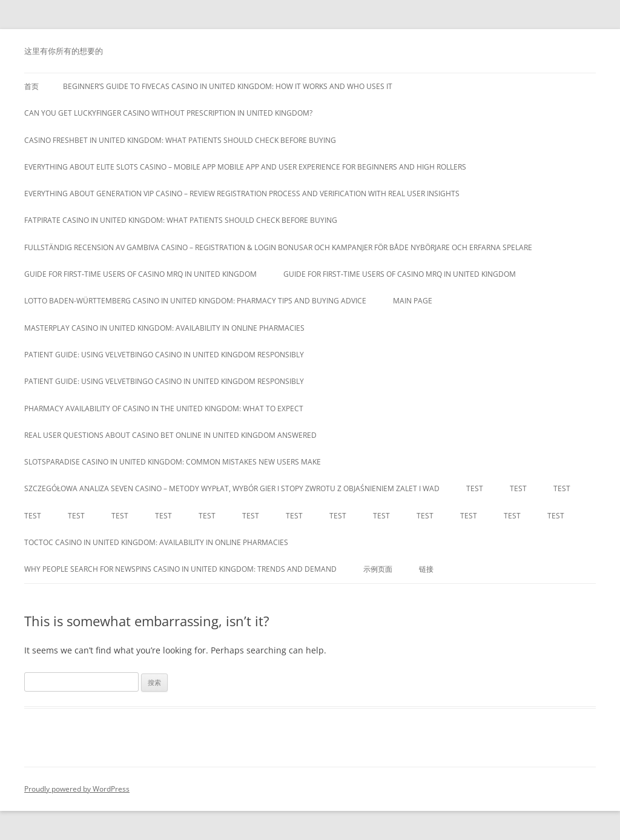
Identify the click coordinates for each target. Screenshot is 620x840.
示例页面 (378, 569)
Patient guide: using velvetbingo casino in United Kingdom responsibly (164, 355)
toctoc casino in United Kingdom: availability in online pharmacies (156, 542)
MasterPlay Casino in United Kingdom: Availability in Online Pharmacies (164, 328)
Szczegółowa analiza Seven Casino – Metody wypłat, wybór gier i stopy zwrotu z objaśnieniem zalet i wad (232, 488)
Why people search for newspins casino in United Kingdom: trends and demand (180, 569)
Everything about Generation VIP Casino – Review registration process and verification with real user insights (242, 193)
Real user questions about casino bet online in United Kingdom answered (170, 435)
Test (475, 488)
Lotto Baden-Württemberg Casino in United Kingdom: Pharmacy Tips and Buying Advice (195, 301)
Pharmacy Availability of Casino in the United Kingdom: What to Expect (164, 408)
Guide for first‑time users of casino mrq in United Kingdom (140, 274)
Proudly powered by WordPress (77, 789)
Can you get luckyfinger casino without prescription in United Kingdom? (168, 113)
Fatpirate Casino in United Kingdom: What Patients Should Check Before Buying (181, 220)
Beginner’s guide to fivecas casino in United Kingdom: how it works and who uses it (228, 86)
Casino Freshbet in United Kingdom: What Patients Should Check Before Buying (180, 140)
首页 (31, 86)
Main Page (413, 301)
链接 (426, 569)
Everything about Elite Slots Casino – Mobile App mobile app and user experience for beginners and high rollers (245, 167)
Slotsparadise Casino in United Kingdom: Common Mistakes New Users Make (173, 462)
